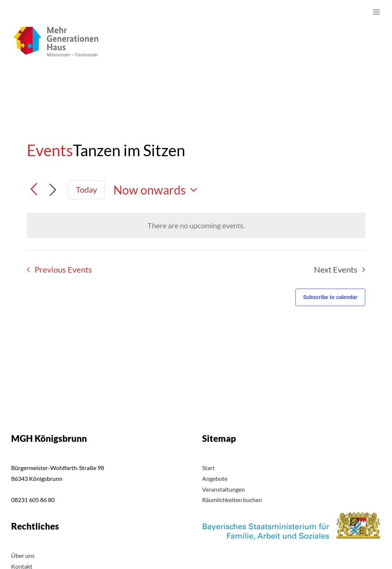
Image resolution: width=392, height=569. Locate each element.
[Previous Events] (57, 270)
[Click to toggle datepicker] (158, 190)
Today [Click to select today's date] (86, 189)
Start (208, 468)
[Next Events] (53, 190)
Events (50, 150)
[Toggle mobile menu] (377, 12)
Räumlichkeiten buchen (232, 500)
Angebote (215, 478)
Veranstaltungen (223, 489)
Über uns (23, 555)
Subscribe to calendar (330, 297)
